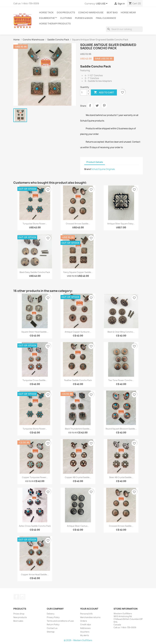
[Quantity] (83, 92)
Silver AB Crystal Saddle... (121, 477)
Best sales (18, 621)
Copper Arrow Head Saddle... (35, 575)
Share (90, 106)
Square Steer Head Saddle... (35, 332)
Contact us (52, 628)
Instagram (23, 597)
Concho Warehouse (91, 12)
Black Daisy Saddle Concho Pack (35, 272)
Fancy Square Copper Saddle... (78, 272)
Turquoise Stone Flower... (35, 224)
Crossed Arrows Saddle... (78, 224)
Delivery (51, 614)
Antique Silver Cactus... (78, 526)
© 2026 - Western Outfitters (78, 640)
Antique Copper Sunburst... (78, 332)
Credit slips (86, 624)
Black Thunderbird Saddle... (78, 429)
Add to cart (104, 92)
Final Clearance (106, 18)
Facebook (16, 597)
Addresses (85, 628)
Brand (88, 169)
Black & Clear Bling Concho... (121, 332)
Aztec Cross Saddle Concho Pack (35, 526)
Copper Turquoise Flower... (35, 477)
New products (20, 617)
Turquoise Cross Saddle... (35, 380)
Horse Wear (128, 12)
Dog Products (66, 12)
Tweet (97, 106)
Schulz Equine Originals (103, 169)
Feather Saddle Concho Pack (78, 380)
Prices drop (19, 614)
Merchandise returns (90, 617)
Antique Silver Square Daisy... (121, 224)
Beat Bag (112, 12)
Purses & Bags (84, 18)
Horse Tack (46, 12)
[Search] (124, 29)
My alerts (85, 635)
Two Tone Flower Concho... (121, 380)
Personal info (86, 614)
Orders (84, 621)
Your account (89, 609)
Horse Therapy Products (55, 24)
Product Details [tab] (95, 162)
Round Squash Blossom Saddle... (121, 429)
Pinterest (104, 106)
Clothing (66, 18)
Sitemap (51, 632)
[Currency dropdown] (102, 4)
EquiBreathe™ (48, 18)
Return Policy (53, 624)
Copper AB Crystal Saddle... (78, 477)
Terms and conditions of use (60, 621)
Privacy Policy (53, 617)
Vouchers (85, 632)
